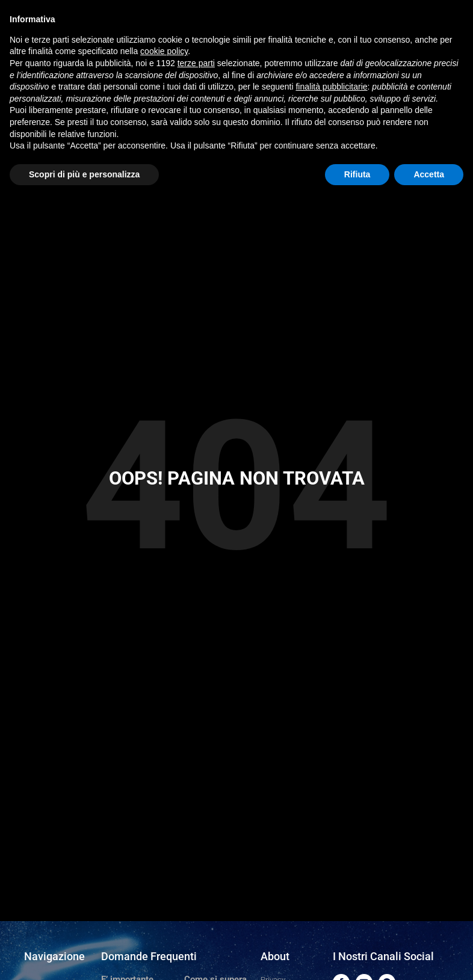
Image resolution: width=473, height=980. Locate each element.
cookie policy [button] (164, 51)
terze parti (196, 63)
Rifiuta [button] (357, 174)
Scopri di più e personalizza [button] (84, 174)
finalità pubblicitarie (331, 87)
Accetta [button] (429, 174)
